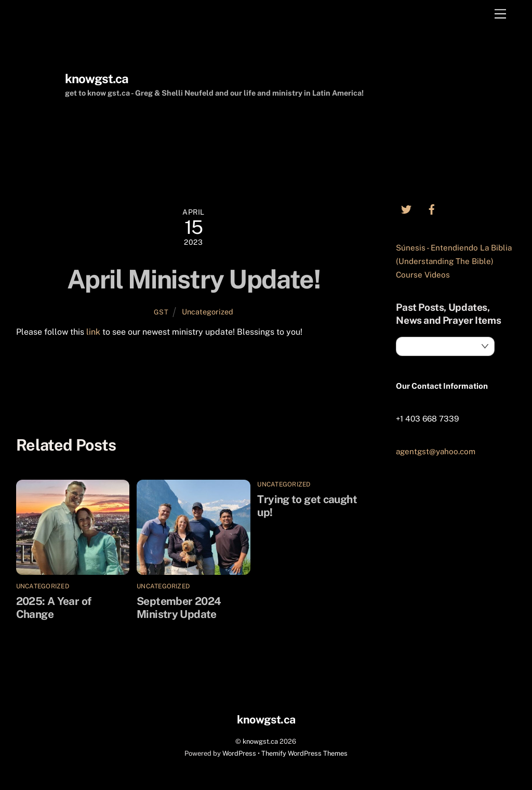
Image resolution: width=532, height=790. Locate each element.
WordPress (239, 753)
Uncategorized (208, 312)
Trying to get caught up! (85, 381)
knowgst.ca (260, 741)
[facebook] (432, 208)
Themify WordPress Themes (304, 753)
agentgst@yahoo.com (436, 451)
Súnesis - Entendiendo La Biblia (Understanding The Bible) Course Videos (454, 261)
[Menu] (500, 14)
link (93, 332)
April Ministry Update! (194, 279)
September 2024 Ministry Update (281, 381)
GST (161, 312)
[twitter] (406, 208)
